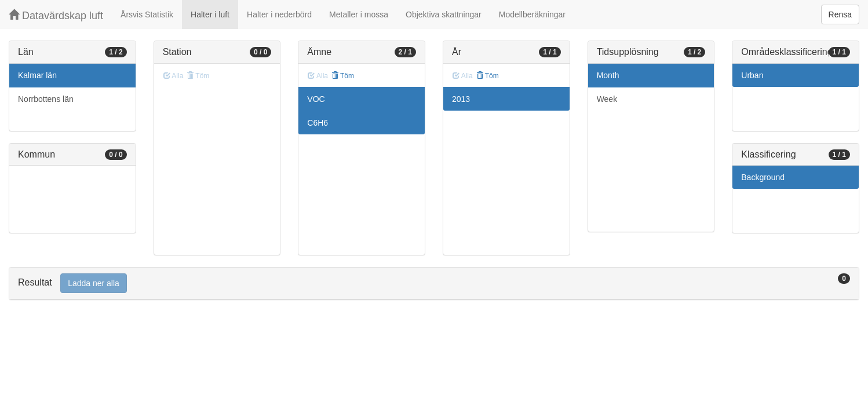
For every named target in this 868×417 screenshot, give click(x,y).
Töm (343, 76)
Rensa (840, 14)
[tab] (434, 284)
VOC (316, 99)
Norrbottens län (46, 99)
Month (608, 75)
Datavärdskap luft (56, 15)
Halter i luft (210, 14)
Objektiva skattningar (444, 14)
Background (763, 177)
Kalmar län (37, 75)
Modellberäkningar (532, 14)
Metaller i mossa (359, 14)
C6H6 (318, 123)
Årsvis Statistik (147, 14)
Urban (752, 75)
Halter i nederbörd (279, 14)
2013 (461, 99)
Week (607, 99)
